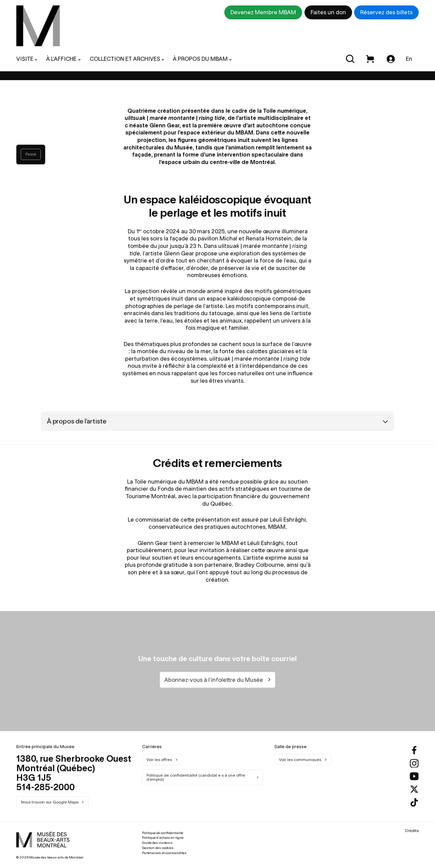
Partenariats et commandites (164, 853)
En (409, 59)
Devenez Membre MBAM (263, 12)
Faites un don (328, 12)
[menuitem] (38, 26)
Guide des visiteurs (157, 843)
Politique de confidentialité (163, 833)
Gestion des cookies (158, 848)
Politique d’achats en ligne (163, 838)
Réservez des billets (386, 12)
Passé (31, 154)
